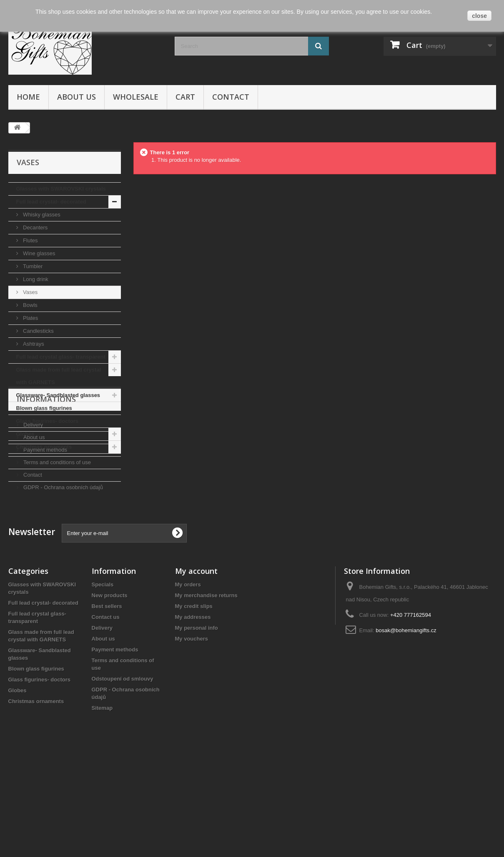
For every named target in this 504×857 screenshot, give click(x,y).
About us (76, 97)
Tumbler (32, 266)
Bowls (30, 305)
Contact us (106, 713)
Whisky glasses (41, 215)
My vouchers (192, 735)
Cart (185, 97)
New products (110, 692)
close (479, 16)
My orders (188, 681)
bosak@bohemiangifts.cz (406, 727)
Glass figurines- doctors (48, 421)
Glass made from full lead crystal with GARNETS (59, 376)
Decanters (35, 227)
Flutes (30, 240)
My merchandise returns (206, 692)
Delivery (33, 501)
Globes (25, 434)
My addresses (193, 713)
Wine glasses (39, 253)
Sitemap (102, 804)
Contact (231, 97)
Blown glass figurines (44, 408)
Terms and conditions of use (56, 539)
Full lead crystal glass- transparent (61, 357)
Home (28, 97)
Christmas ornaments (44, 447)
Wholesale (136, 97)
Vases (30, 292)
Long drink (35, 279)
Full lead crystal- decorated (51, 202)
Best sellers (107, 702)
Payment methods (45, 526)
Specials (103, 681)
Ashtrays (33, 344)
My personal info (197, 724)
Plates (30, 318)
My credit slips (194, 702)
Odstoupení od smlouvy (123, 775)
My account (196, 667)
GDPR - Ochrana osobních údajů (63, 564)
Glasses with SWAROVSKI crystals (61, 189)
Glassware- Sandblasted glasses (58, 395)
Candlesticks (38, 331)
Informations (46, 479)
